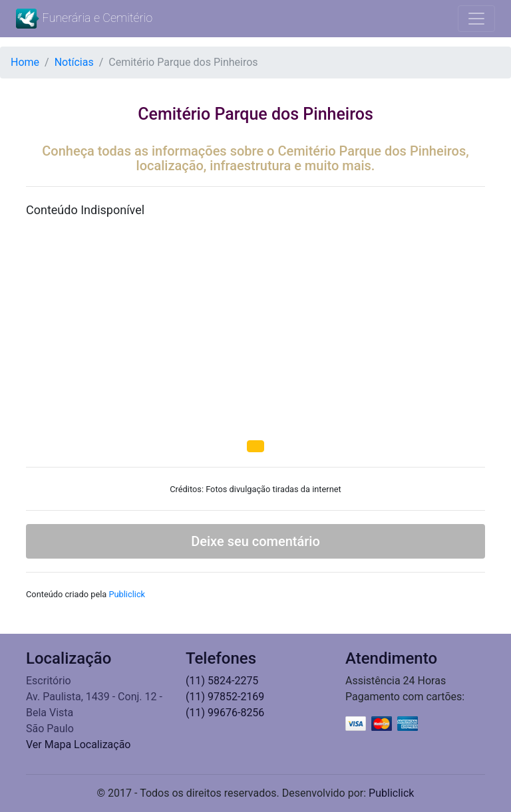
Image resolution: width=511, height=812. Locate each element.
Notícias (74, 62)
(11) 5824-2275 (222, 681)
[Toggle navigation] (476, 19)
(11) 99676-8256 (225, 713)
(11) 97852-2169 (225, 697)
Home (25, 62)
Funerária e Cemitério (84, 19)
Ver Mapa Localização (79, 744)
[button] (255, 446)
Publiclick (127, 594)
